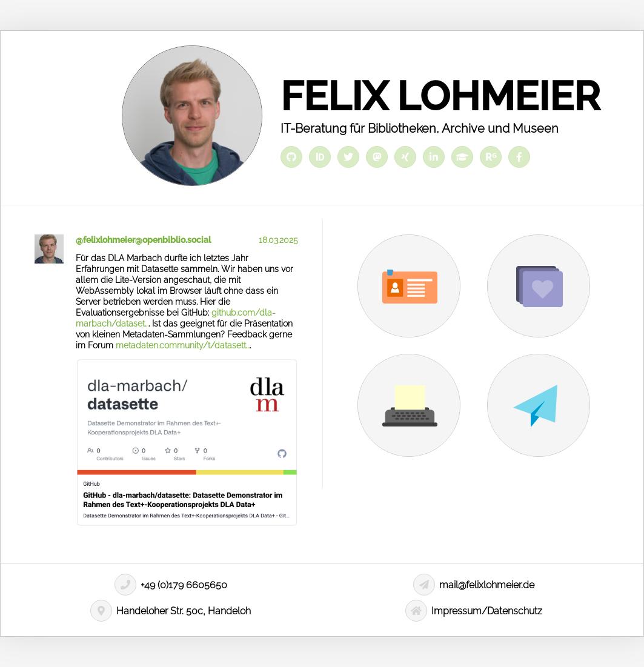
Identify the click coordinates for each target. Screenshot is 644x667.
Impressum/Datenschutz (474, 611)
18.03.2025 (278, 240)
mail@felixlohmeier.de (474, 585)
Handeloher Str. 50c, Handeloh (171, 611)
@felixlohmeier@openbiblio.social (143, 240)
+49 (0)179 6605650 (171, 585)
